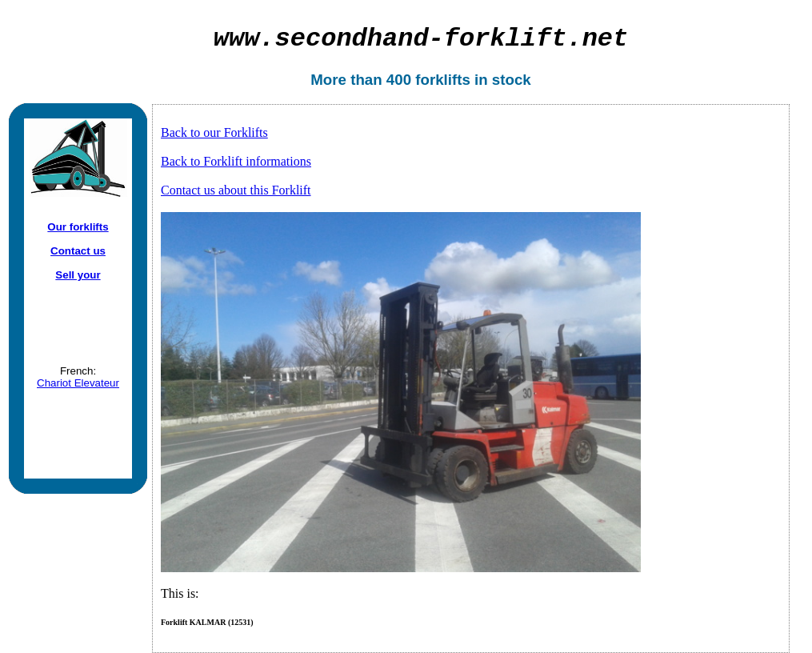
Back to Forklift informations (236, 161)
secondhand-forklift (421, 39)
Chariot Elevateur (78, 383)
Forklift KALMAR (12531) (207, 622)
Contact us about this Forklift (236, 190)
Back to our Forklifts (214, 132)
